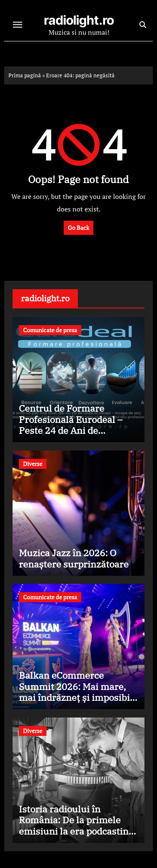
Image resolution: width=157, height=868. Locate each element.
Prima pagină (25, 75)
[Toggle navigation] (18, 25)
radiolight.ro (79, 20)
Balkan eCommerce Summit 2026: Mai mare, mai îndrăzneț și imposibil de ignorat (76, 692)
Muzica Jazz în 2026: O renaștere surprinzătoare (74, 558)
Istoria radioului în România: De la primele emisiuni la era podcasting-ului (78, 825)
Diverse (33, 464)
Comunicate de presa (50, 330)
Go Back (78, 228)
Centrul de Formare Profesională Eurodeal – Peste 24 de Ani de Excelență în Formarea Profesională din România (75, 430)
